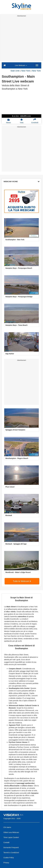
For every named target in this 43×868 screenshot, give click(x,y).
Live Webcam (21, 65)
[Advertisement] (21, 39)
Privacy (6, 863)
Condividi (35, 121)
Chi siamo (7, 827)
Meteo (8, 121)
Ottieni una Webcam (11, 832)
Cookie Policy (9, 858)
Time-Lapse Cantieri (11, 837)
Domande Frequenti (11, 847)
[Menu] (37, 65)
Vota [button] (22, 121)
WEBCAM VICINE (21, 181)
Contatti (6, 842)
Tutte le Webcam (22, 581)
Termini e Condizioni (11, 852)
